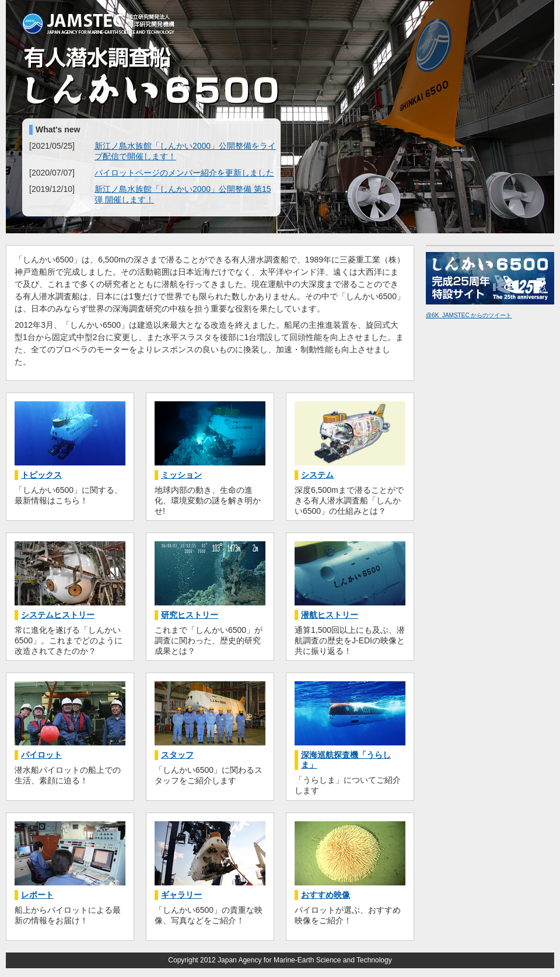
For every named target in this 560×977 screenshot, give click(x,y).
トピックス (41, 475)
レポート (37, 895)
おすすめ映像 (325, 895)
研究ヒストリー (190, 615)
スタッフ (177, 755)
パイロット (41, 755)
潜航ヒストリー (330, 615)
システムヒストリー (58, 615)
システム (317, 475)
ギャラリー (181, 895)
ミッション (181, 475)
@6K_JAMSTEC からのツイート (469, 315)
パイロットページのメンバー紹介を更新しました (184, 173)
